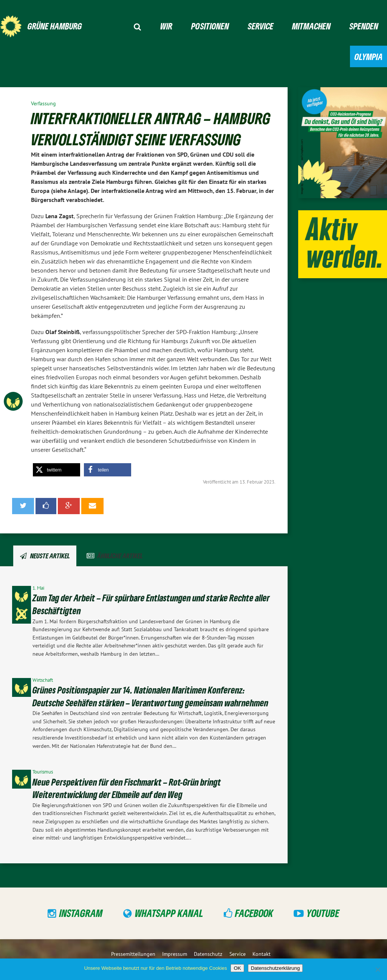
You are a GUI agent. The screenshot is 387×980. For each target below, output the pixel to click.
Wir (166, 26)
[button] (57, 470)
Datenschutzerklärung (276, 968)
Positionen (210, 26)
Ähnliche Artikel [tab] (120, 556)
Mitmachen (311, 26)
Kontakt (262, 954)
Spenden (364, 26)
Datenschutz (208, 954)
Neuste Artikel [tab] (50, 556)
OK (237, 968)
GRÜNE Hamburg (55, 26)
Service (261, 26)
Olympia (369, 56)
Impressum (175, 954)
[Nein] (378, 969)
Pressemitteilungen (133, 954)
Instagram (81, 913)
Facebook (254, 913)
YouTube (323, 913)
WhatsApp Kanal (169, 913)
